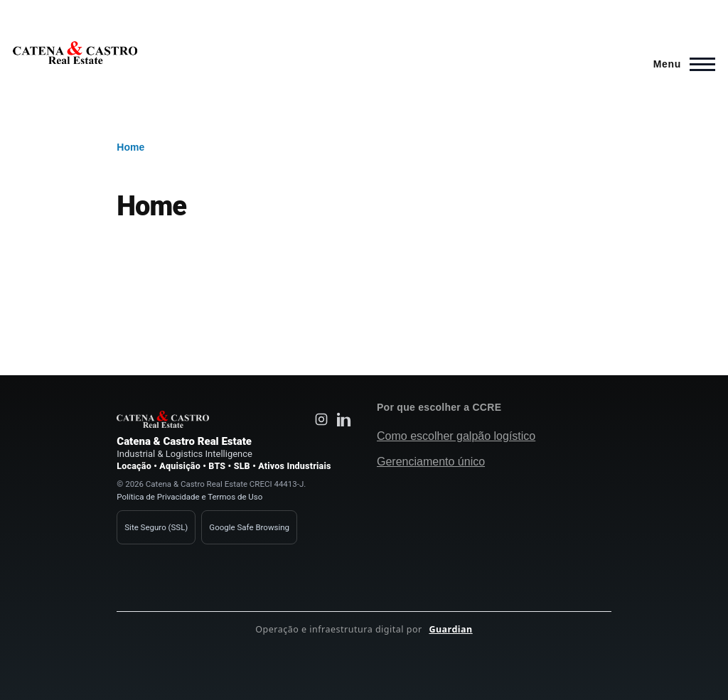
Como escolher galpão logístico (456, 436)
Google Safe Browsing (249, 527)
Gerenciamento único (431, 462)
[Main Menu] (680, 64)
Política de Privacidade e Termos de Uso (189, 497)
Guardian (450, 629)
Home (130, 147)
